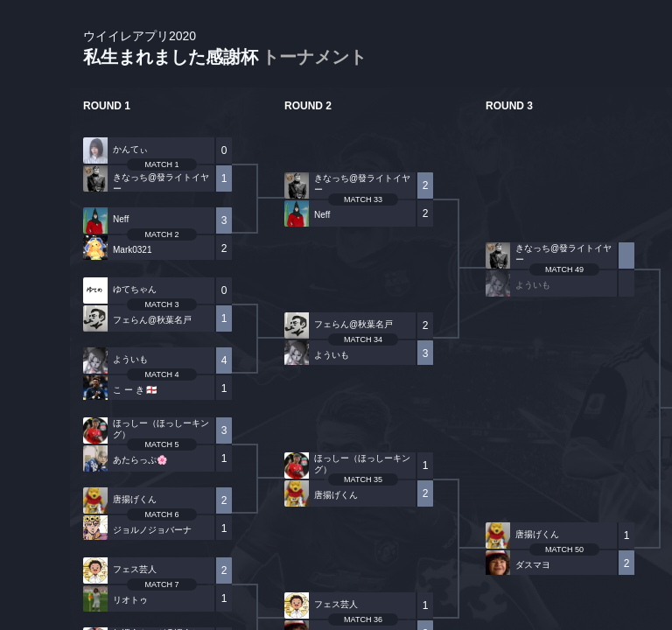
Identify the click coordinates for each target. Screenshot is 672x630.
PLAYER (35, 196)
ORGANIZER (35, 267)
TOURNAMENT (35, 124)
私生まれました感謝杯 (225, 49)
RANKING (35, 339)
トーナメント (314, 57)
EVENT (35, 411)
